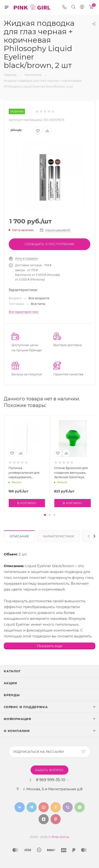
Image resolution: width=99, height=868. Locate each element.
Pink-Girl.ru (60, 837)
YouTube (44, 807)
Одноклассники (56, 807)
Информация (18, 719)
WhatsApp (80, 807)
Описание (19, 536)
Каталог (12, 671)
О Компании (17, 731)
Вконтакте (20, 807)
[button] (45, 515)
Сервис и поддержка (26, 707)
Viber (68, 807)
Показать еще (50, 646)
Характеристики (58, 536)
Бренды (12, 695)
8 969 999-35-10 (51, 780)
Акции (10, 683)
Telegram (32, 807)
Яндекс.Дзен (44, 819)
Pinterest (56, 819)
